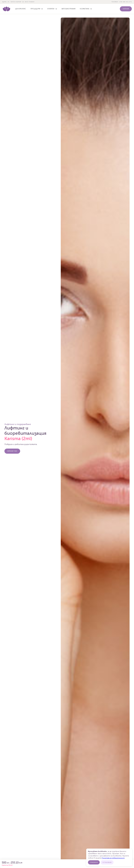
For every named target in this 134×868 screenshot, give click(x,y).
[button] (37, 9)
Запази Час (12, 451)
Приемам (94, 862)
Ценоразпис (21, 9)
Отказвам (107, 862)
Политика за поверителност (113, 858)
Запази (126, 9)
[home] (6, 9)
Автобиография (69, 9)
